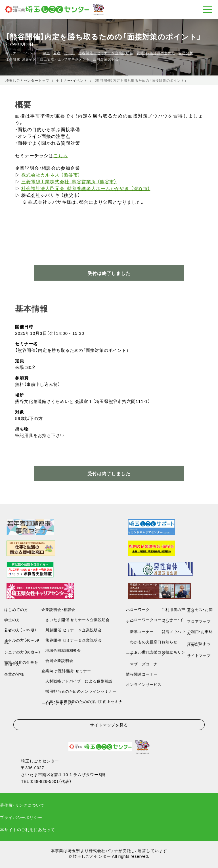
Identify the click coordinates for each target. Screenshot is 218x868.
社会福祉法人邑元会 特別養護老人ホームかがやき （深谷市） (86, 188)
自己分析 (186, 53)
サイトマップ (199, 655)
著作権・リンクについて (22, 805)
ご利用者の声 (173, 609)
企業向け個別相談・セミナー (66, 671)
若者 (57, 53)
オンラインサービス (144, 684)
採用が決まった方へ (199, 644)
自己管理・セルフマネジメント (65, 59)
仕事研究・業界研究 (21, 59)
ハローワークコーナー (144, 620)
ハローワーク (138, 609)
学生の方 (12, 620)
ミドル (70, 53)
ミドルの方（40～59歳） (22, 641)
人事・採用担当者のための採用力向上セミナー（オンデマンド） (82, 702)
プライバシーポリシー (21, 817)
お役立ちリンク (173, 653)
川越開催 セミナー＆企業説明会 (72, 630)
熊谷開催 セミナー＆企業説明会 (106, 53)
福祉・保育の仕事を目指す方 (21, 663)
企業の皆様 (14, 674)
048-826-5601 (45, 781)
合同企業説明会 (106, 59)
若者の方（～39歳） (20, 630)
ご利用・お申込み (200, 632)
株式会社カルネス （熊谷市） (51, 175)
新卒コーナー (140, 631)
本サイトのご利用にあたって (27, 829)
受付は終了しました (109, 473)
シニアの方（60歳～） (22, 652)
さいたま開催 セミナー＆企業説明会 (76, 620)
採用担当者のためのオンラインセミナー (79, 691)
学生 (46, 53)
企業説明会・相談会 (58, 609)
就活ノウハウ (173, 631)
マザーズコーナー (144, 664)
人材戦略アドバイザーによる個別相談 (77, 681)
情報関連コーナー (142, 674)
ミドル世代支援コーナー (144, 653)
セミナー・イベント (172, 620)
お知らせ (169, 642)
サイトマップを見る (109, 725)
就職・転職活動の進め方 (156, 53)
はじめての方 (16, 609)
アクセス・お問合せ (200, 610)
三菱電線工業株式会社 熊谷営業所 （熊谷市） (69, 181)
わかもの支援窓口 (144, 642)
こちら (61, 155)
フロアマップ (199, 621)
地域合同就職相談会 (61, 650)
